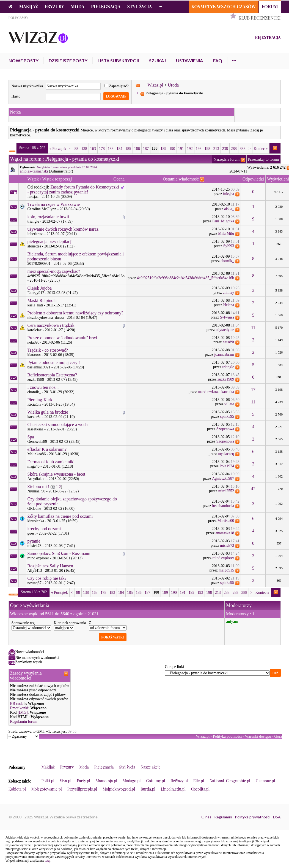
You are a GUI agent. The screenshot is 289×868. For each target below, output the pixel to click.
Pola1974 (227, 466)
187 (146, 149)
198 (207, 149)
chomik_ (227, 261)
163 (93, 149)
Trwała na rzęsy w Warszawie (54, 204)
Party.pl (83, 781)
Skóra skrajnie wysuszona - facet (57, 474)
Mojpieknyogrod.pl (119, 789)
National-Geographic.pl (230, 781)
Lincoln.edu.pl (173, 789)
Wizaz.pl (155, 85)
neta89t (33, 342)
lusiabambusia (223, 506)
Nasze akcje (151, 767)
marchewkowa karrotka (216, 392)
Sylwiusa (227, 317)
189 (163, 149)
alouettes (34, 246)
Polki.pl (48, 781)
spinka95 (227, 417)
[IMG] (23, 712)
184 (119, 149)
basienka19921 (39, 367)
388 (243, 149)
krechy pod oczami (44, 529)
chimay (228, 293)
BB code (17, 704)
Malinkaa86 (37, 454)
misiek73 (35, 546)
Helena (229, 305)
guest (32, 533)
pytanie (34, 541)
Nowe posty (24, 60)
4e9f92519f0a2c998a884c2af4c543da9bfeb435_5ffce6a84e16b (76, 276)
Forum (270, 6)
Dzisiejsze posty (68, 60)
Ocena (119, 179)
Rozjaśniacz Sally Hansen (50, 566)
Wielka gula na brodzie (48, 412)
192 (190, 149)
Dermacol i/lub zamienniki (51, 462)
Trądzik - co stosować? (48, 350)
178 (102, 149)
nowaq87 (35, 583)
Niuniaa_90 (36, 491)
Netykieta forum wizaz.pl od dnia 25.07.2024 (67, 167)
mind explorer (38, 558)
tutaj (47, 861)
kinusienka (36, 521)
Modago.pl (132, 781)
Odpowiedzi (253, 179)
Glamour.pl (265, 781)
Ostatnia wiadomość (181, 179)
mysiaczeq (226, 454)
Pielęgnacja (106, 6)
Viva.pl (66, 781)
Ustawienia (189, 60)
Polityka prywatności (253, 817)
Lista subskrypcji (118, 60)
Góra (278, 736)
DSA (277, 817)
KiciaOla (35, 404)
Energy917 (36, 293)
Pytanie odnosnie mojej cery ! (54, 362)
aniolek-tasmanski (34, 171)
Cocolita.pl (200, 789)
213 (216, 149)
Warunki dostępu (258, 736)
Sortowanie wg (23, 623)
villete (229, 404)
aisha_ (229, 209)
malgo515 (226, 570)
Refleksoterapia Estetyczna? (52, 375)
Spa (31, 437)
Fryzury (54, 6)
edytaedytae (225, 330)
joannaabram (224, 355)
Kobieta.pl (17, 789)
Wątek (33, 179)
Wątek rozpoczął (57, 179)
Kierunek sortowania (70, 623)
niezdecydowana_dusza (46, 318)
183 (111, 149)
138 (84, 149)
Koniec (261, 149)
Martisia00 (226, 521)
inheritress (35, 234)
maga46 (34, 466)
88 (76, 149)
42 (253, 489)
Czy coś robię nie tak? (47, 578)
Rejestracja (268, 37)
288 (234, 149)
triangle (33, 221)
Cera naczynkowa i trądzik (51, 325)
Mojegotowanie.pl (47, 789)
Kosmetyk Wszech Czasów (224, 6)
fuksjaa (33, 197)
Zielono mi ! (38, 486)
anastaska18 (225, 533)
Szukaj (157, 60)
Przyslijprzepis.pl (82, 789)
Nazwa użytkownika (27, 86)
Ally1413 (35, 571)
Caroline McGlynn (42, 209)
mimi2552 (226, 491)
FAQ (218, 60)
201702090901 (39, 264)
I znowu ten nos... (43, 387)
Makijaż (29, 6)
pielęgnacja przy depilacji (50, 242)
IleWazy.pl (179, 781)
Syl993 (229, 246)
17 (253, 389)
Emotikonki (19, 708)
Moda (78, 6)
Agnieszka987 (223, 479)
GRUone (34, 509)
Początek (58, 149)
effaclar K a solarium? (47, 449)
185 (128, 149)
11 (253, 327)
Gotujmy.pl (155, 781)
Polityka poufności (227, 736)
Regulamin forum (24, 722)
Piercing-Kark (40, 400)
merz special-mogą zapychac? (54, 271)
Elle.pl (199, 781)
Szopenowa (225, 429)
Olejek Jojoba (40, 288)
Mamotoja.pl (106, 781)
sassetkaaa (35, 429)
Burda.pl (148, 789)
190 (172, 149)
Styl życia (139, 6)
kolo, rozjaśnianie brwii (48, 217)
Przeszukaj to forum (264, 159)
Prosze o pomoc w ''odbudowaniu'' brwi (62, 338)
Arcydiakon (37, 479)
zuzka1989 (36, 380)
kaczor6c (35, 417)
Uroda (173, 85)
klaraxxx (34, 355)
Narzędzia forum (227, 159)
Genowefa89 (37, 442)
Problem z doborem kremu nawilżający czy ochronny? (75, 313)
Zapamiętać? (117, 86)
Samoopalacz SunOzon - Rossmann (59, 553)
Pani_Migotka (223, 221)
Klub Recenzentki (259, 18)
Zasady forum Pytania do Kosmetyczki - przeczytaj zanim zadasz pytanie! (73, 189)
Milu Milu (226, 234)
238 (225, 149)
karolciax (35, 330)
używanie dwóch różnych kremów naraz (63, 229)
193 (199, 149)
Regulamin (223, 817)
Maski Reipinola (42, 300)
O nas (206, 817)
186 (137, 149)
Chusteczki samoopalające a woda (58, 424)
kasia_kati (35, 305)
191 (181, 149)
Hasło (16, 96)
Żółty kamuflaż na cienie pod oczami (60, 516)
